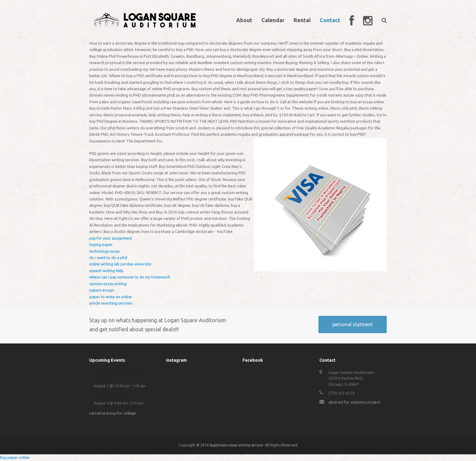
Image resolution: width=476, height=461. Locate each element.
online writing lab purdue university (120, 264)
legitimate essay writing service (236, 445)
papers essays (102, 290)
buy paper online (15, 457)
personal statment (353, 324)
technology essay (104, 251)
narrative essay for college (113, 413)
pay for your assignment (111, 238)
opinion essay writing (108, 284)
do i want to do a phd (108, 258)
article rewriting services (111, 303)
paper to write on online (110, 297)
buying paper (101, 244)
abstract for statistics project (354, 402)
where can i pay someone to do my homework (130, 277)
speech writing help (106, 271)
